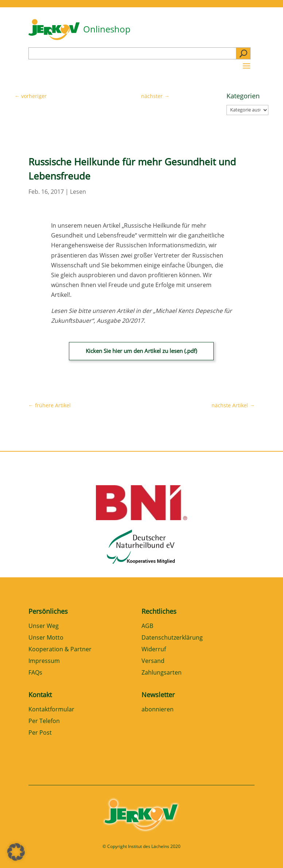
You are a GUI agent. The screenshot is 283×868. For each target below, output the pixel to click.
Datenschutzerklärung (172, 638)
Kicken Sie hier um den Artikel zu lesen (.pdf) (141, 351)
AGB (147, 626)
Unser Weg (44, 626)
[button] (16, 852)
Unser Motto (46, 638)
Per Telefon (44, 721)
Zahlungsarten (162, 673)
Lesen (78, 192)
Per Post (40, 733)
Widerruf (154, 650)
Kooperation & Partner (60, 650)
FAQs (35, 673)
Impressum (44, 661)
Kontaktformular (51, 710)
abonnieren (158, 710)
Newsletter (158, 695)
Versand (153, 661)
